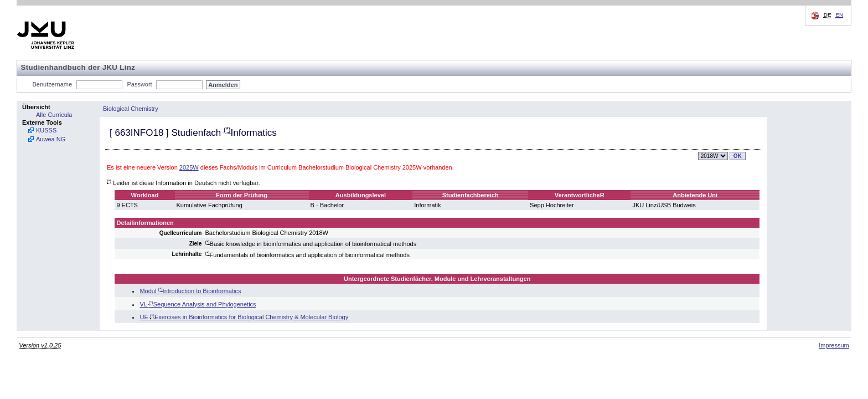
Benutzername (53, 84)
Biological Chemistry (131, 109)
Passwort (139, 84)
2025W (189, 167)
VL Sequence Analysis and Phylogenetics (198, 304)
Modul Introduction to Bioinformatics (190, 291)
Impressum (834, 345)
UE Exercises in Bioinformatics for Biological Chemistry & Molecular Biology (244, 317)
